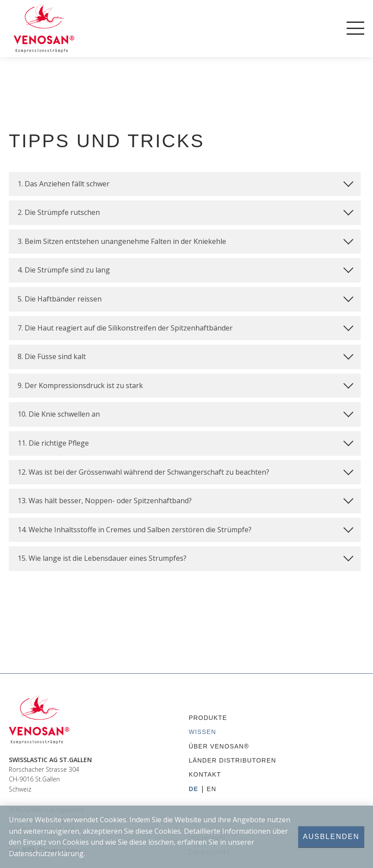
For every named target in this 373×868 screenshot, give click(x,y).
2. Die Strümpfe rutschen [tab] (185, 211)
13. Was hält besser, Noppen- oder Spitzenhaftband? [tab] (185, 500)
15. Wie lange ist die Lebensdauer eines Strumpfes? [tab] (185, 557)
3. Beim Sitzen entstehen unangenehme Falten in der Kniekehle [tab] (185, 240)
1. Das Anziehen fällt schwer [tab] (185, 182)
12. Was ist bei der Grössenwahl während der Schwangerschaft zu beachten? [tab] (185, 471)
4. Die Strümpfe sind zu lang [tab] (185, 269)
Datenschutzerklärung (46, 853)
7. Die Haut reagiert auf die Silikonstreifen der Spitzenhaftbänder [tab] (185, 327)
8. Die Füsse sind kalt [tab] (185, 356)
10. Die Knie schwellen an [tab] (185, 413)
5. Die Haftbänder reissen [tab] (185, 298)
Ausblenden (331, 837)
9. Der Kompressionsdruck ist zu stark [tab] (185, 384)
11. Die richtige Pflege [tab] (185, 442)
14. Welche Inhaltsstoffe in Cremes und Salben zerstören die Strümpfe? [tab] (185, 528)
